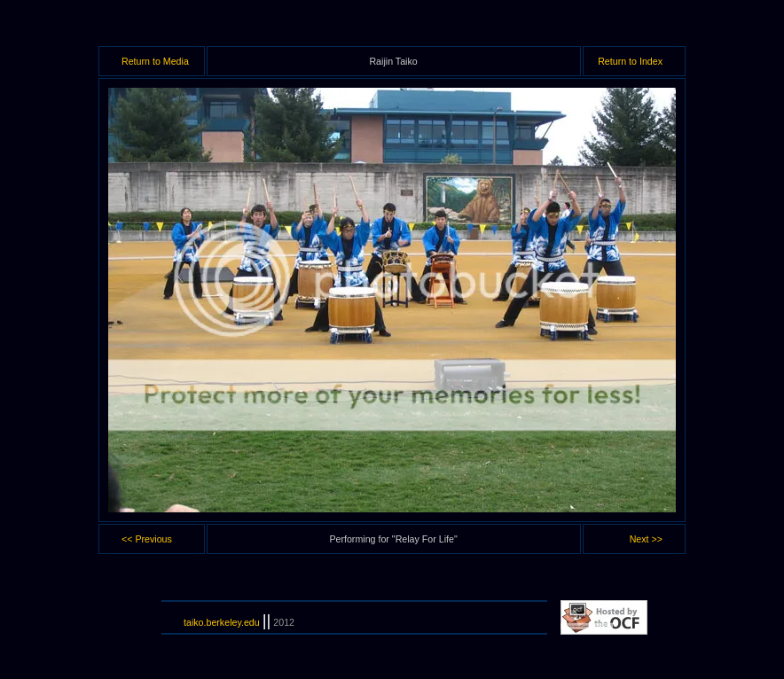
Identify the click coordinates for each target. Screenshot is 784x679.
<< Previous (147, 539)
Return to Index (630, 61)
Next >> (646, 539)
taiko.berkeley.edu (222, 622)
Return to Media (155, 61)
